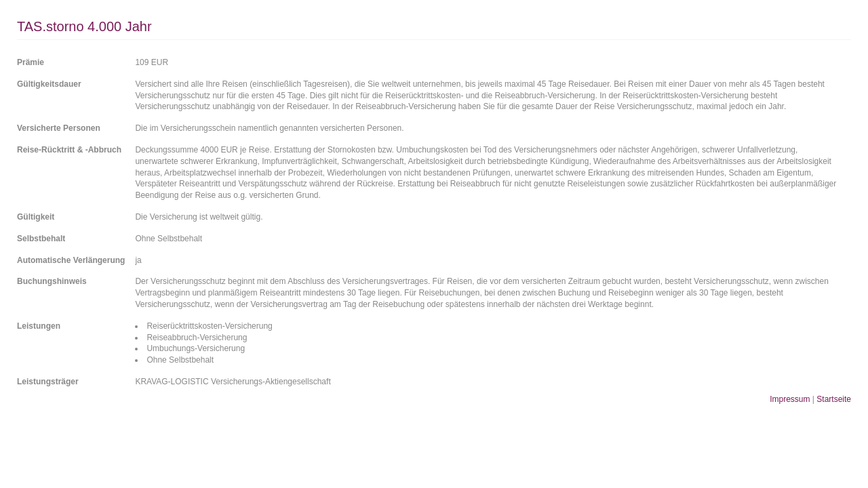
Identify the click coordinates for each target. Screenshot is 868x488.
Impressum (790, 399)
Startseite (834, 399)
